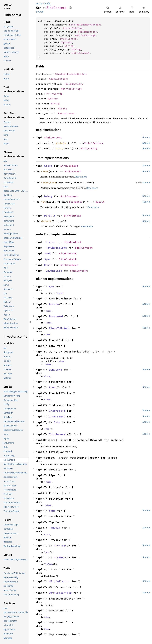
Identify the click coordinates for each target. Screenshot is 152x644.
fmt (43, 202)
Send (47, 253)
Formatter (76, 202)
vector (39, 4)
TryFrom (60, 546)
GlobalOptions (73, 28)
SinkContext (53, 138)
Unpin (48, 265)
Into (57, 422)
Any (51, 287)
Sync (47, 259)
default (46, 221)
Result (100, 202)
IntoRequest (58, 434)
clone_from (49, 183)
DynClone (55, 370)
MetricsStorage (85, 35)
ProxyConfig (68, 39)
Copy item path (71, 8)
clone (45, 171)
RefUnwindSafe (56, 248)
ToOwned (55, 528)
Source (40, 12)
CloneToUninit (60, 328)
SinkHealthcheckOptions (85, 25)
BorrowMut (56, 316)
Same (52, 511)
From (52, 387)
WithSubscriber (60, 593)
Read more (81, 177)
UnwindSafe (54, 271)
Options (67, 42)
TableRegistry (87, 32)
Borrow (54, 304)
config (47, 4)
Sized (60, 293)
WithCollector (60, 581)
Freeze (51, 242)
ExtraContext (81, 53)
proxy (60, 148)
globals (61, 143)
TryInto (60, 557)
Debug (48, 196)
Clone (48, 166)
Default (50, 216)
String (69, 46)
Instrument (57, 411)
